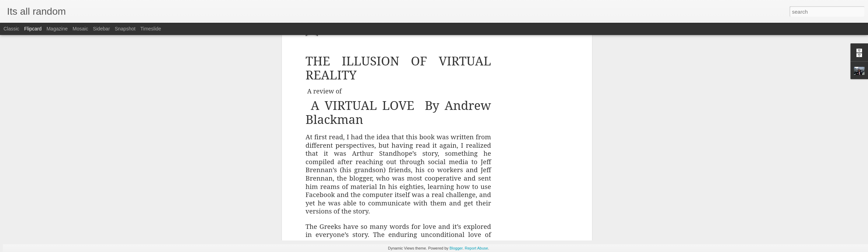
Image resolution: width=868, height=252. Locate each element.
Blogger (456, 248)
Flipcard (33, 29)
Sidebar (102, 29)
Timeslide (151, 29)
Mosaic (80, 29)
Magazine (57, 29)
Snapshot (125, 29)
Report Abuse (476, 248)
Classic (11, 29)
